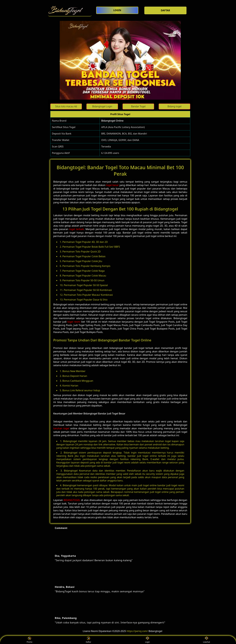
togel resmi (74, 322)
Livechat (207, 640)
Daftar (88, 640)
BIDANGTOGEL (72, 500)
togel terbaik (77, 229)
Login (147, 640)
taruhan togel (61, 428)
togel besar (112, 185)
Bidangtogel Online (112, 121)
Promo (29, 640)
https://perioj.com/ (137, 631)
